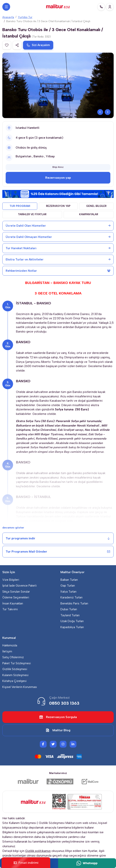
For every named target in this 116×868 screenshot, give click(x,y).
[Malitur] (28, 782)
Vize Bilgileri (11, 580)
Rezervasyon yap (58, 178)
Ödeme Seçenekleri (16, 597)
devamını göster (13, 528)
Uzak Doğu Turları (72, 621)
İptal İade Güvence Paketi (19, 586)
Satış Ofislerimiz (13, 657)
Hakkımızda (10, 645)
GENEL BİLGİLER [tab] (96, 206)
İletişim (7, 651)
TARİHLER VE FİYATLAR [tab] (32, 214)
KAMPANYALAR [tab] (89, 214)
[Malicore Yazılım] (90, 782)
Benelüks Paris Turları (74, 603)
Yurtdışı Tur (25, 17)
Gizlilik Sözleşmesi (15, 669)
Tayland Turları (70, 615)
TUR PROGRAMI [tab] (20, 206)
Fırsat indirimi (26, 863)
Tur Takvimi (10, 609)
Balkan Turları (69, 580)
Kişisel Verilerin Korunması (20, 687)
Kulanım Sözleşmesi (15, 675)
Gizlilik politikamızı (38, 851)
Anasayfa (8, 17)
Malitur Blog (58, 730)
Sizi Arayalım (38, 45)
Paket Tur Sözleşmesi (17, 663)
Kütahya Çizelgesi (14, 681)
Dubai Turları (69, 609)
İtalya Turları (68, 592)
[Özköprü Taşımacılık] (60, 782)
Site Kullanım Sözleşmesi (19, 823)
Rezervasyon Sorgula (58, 717)
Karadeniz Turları (71, 597)
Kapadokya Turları (72, 627)
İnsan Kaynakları (13, 603)
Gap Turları (68, 586)
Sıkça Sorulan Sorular (16, 592)
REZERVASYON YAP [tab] (58, 206)
